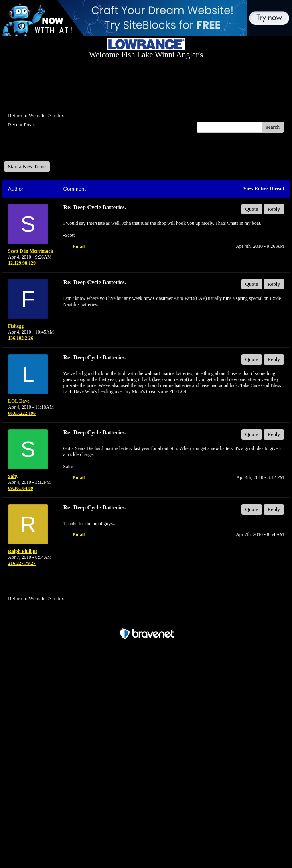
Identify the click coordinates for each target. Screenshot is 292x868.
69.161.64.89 (21, 488)
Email (79, 247)
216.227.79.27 (22, 563)
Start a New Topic (27, 166)
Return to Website (27, 115)
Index (58, 115)
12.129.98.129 (22, 263)
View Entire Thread (264, 189)
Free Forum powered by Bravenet (146, 620)
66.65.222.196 (22, 413)
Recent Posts (21, 125)
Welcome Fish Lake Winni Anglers (47, 150)
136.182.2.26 (21, 338)
